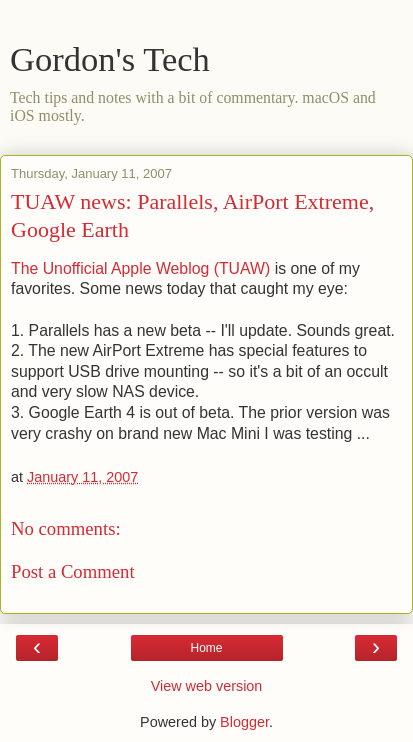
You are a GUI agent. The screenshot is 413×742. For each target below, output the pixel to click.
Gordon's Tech (110, 59)
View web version (207, 686)
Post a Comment (73, 571)
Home (206, 648)
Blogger (244, 722)
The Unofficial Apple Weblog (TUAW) (143, 268)
